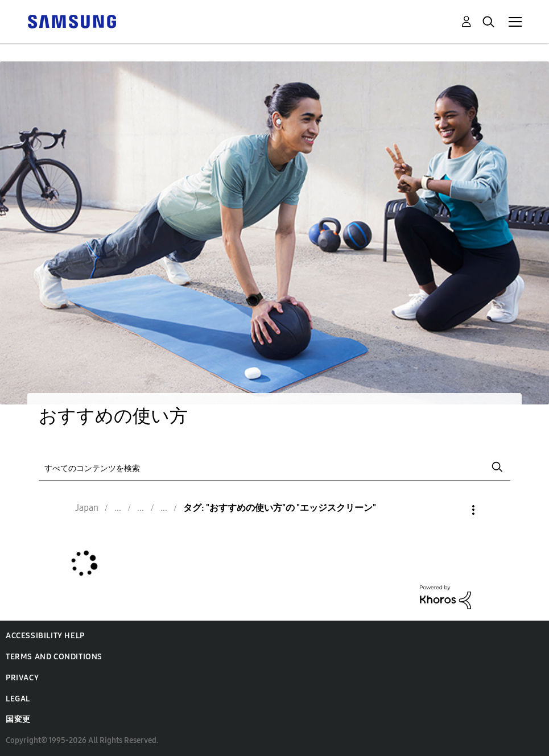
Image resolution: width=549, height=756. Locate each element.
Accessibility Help (45, 636)
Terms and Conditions (54, 657)
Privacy (22, 678)
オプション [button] (454, 510)
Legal (18, 699)
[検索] (274, 467)
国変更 (18, 719)
